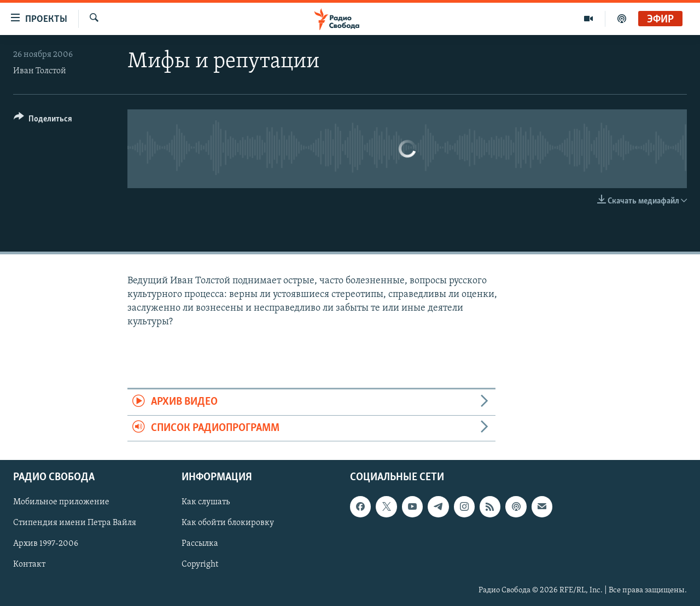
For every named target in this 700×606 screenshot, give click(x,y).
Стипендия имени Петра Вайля (75, 523)
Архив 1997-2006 (46, 544)
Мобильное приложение (61, 502)
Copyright (200, 565)
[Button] (43, 121)
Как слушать (206, 502)
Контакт (29, 565)
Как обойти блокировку (228, 523)
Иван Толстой (40, 71)
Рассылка (200, 544)
